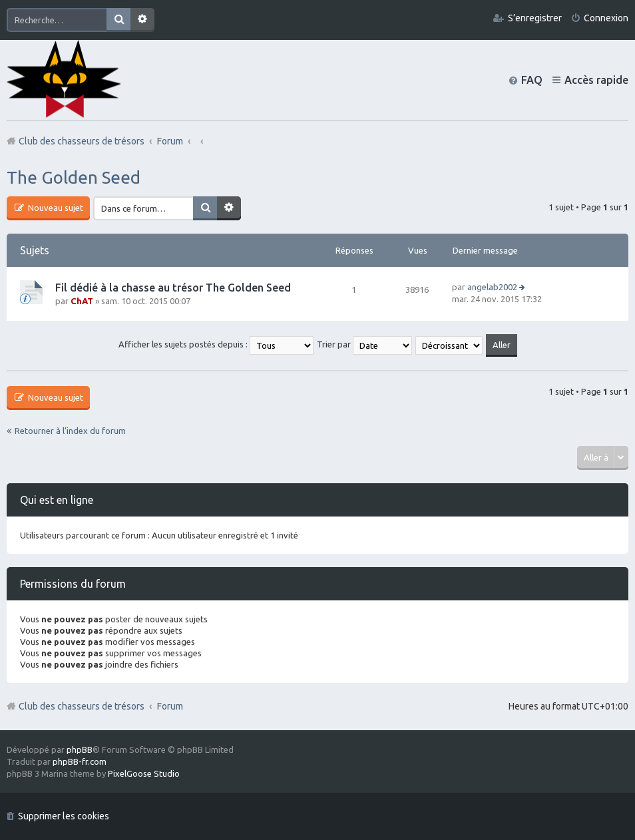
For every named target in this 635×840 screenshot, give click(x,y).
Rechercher (118, 20)
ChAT (82, 301)
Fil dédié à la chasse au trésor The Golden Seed (173, 288)
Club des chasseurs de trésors (82, 706)
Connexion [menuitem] (606, 18)
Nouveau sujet (55, 208)
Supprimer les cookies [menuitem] (64, 816)
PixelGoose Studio (144, 773)
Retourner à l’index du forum (70, 431)
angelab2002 (492, 287)
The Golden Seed (74, 177)
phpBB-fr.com (80, 761)
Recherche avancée (142, 20)
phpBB (80, 749)
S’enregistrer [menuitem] (535, 18)
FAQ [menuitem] (532, 80)
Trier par (364, 344)
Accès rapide (596, 80)
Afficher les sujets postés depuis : (216, 344)
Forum (170, 706)
